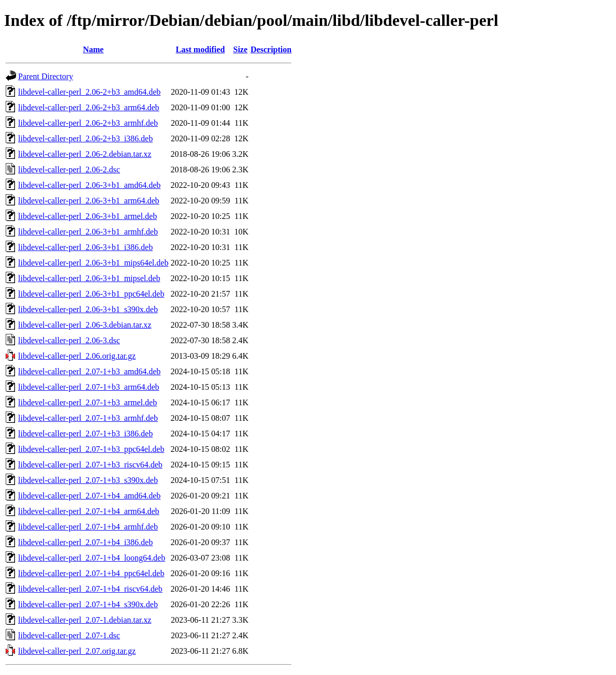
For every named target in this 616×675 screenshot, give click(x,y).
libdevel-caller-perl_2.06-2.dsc (69, 170)
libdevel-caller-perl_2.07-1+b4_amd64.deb (89, 496)
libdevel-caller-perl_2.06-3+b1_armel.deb (87, 216)
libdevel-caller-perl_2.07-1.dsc (69, 635)
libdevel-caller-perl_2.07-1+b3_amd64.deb (89, 371)
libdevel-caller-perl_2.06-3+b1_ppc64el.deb (91, 294)
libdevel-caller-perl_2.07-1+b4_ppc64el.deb (91, 573)
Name (93, 49)
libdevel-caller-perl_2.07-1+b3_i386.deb (85, 434)
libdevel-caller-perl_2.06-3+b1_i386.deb (85, 247)
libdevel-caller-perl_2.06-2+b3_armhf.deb (88, 123)
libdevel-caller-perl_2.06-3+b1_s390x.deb (88, 309)
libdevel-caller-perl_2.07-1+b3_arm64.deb (89, 387)
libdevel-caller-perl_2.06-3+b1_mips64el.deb (93, 263)
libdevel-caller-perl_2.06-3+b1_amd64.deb (89, 185)
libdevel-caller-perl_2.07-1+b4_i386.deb (85, 542)
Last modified (201, 49)
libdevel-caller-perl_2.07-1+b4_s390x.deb (88, 604)
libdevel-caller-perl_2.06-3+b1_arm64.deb (89, 201)
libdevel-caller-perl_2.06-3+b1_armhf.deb (88, 232)
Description (271, 49)
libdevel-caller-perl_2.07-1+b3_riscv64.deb (90, 465)
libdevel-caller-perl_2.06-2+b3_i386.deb (85, 138)
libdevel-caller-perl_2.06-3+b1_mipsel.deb (89, 278)
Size (241, 49)
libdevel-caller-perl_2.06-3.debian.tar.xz (85, 325)
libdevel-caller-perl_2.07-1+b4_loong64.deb (92, 558)
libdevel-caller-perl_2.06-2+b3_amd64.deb (89, 92)
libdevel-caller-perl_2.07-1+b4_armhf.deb (88, 527)
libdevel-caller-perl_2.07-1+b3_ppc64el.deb (91, 449)
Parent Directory (46, 76)
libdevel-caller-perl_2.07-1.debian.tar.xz (85, 620)
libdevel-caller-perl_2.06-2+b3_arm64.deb (89, 107)
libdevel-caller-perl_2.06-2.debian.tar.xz (85, 154)
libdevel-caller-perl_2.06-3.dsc (69, 340)
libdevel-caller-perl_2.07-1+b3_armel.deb (87, 402)
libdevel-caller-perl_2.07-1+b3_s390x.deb (88, 480)
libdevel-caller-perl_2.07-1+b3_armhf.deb (88, 418)
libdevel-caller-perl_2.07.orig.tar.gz (77, 651)
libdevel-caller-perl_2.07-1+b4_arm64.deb (89, 511)
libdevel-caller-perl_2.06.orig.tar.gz (77, 356)
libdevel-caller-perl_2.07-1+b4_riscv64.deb (90, 589)
